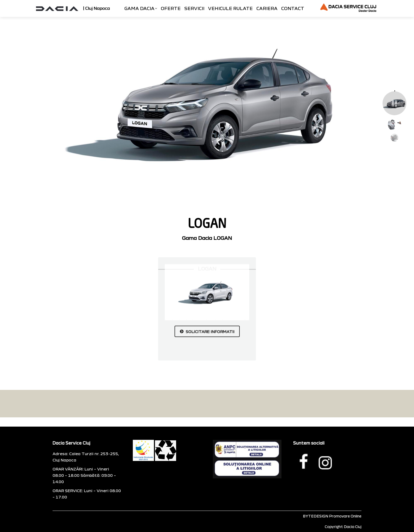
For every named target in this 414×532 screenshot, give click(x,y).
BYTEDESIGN (316, 516)
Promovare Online (345, 516)
